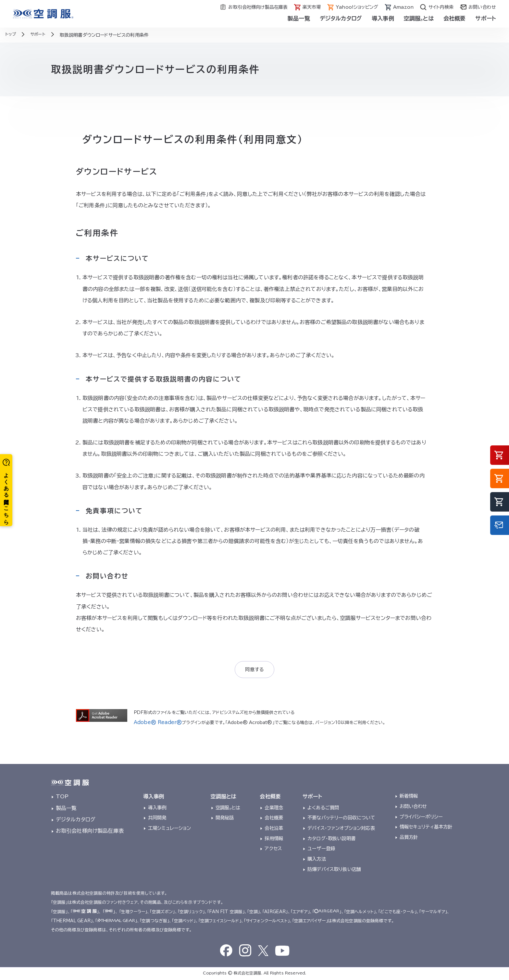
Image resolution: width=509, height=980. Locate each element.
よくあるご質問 (323, 809)
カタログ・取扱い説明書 (331, 839)
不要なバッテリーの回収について (341, 819)
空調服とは (419, 18)
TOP (62, 798)
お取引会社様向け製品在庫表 (90, 832)
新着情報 (409, 797)
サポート (486, 18)
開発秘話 (225, 819)
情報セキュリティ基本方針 (426, 828)
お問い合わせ (413, 807)
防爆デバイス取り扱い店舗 (334, 870)
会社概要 (455, 18)
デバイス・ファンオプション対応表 (341, 829)
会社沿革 (274, 829)
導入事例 (383, 18)
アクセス (273, 850)
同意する (255, 670)
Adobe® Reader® (155, 724)
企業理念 (274, 809)
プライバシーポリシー (421, 818)
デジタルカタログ (341, 18)
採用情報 (274, 839)
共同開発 (157, 819)
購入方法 (317, 860)
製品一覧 (299, 18)
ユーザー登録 (321, 850)
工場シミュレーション (170, 829)
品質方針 (409, 838)
